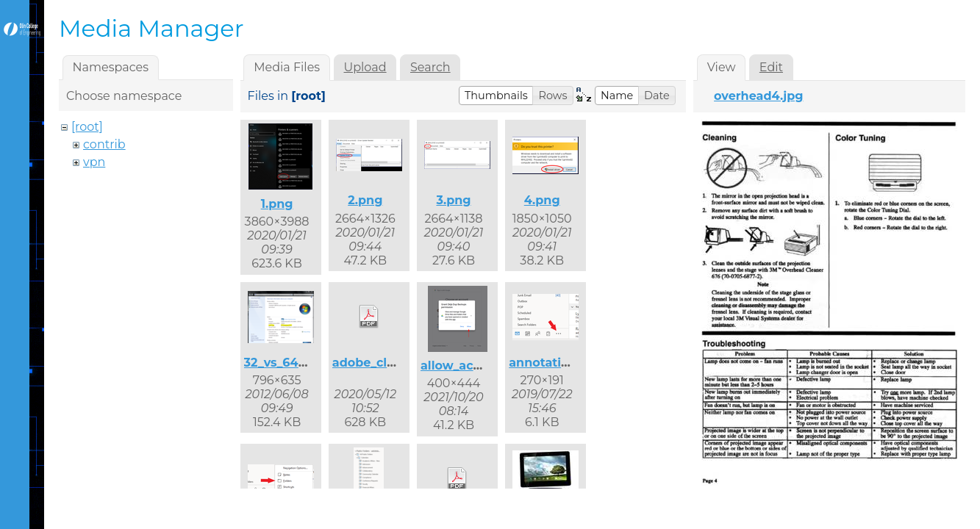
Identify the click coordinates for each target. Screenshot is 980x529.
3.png (453, 200)
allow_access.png (474, 366)
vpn (94, 162)
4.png (542, 200)
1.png (277, 204)
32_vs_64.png (285, 363)
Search (430, 67)
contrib (104, 144)
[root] (87, 127)
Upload (365, 67)
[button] (496, 96)
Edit (771, 67)
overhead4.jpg (758, 96)
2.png (365, 200)
